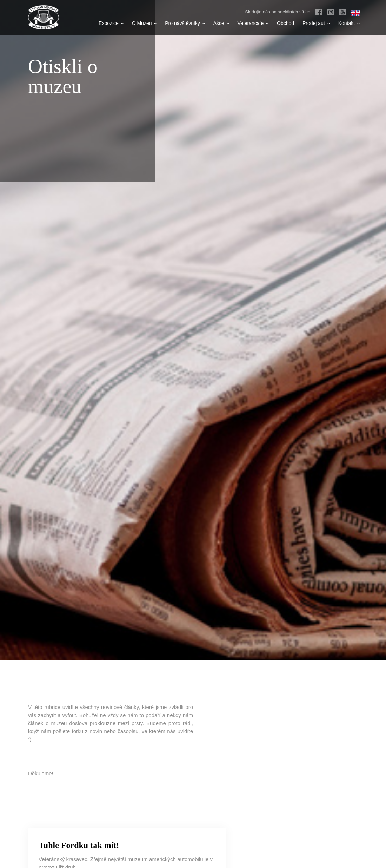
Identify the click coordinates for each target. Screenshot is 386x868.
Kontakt (349, 23)
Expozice (111, 23)
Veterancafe (253, 23)
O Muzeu (144, 23)
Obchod (285, 23)
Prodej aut (316, 23)
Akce (221, 23)
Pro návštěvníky (185, 23)
